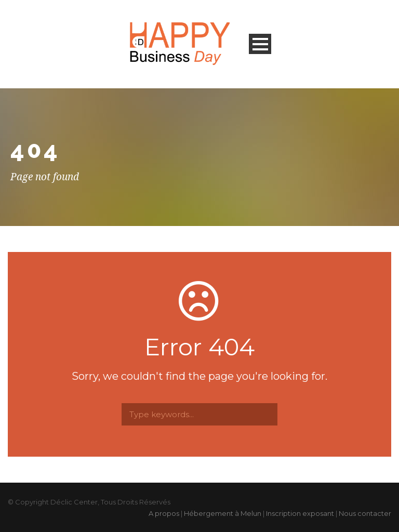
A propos (164, 513)
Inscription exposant (300, 513)
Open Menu (260, 44)
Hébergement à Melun (223, 513)
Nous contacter (365, 513)
